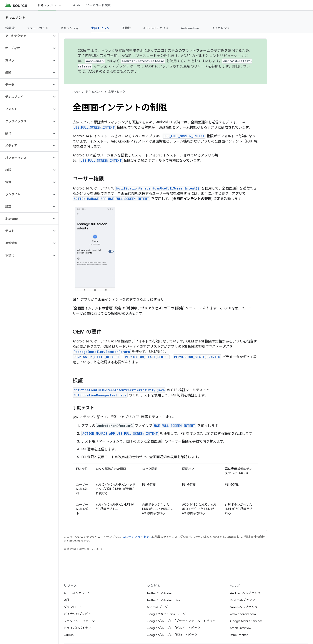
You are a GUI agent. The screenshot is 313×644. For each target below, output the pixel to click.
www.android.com (243, 614)
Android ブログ (157, 607)
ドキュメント (15, 18)
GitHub (69, 635)
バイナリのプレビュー (79, 614)
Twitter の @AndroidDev (163, 600)
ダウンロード (73, 607)
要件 (67, 600)
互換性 (127, 28)
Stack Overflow (241, 628)
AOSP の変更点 (101, 72)
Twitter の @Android (161, 593)
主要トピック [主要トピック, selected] (100, 28)
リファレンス (221, 28)
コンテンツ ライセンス (137, 537)
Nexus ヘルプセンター (245, 607)
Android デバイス (156, 28)
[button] (26, 36)
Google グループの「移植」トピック (172, 635)
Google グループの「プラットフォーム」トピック (181, 621)
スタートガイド (38, 28)
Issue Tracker (239, 635)
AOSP (76, 92)
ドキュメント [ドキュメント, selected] (47, 5)
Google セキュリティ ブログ (166, 614)
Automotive (190, 28)
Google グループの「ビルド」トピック (173, 628)
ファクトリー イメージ (79, 621)
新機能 (10, 28)
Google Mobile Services (246, 621)
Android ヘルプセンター (247, 593)
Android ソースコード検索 (92, 5)
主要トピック (117, 92)
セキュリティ (70, 28)
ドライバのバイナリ (77, 628)
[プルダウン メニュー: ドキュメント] (62, 5)
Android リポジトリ (77, 593)
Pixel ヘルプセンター (244, 600)
